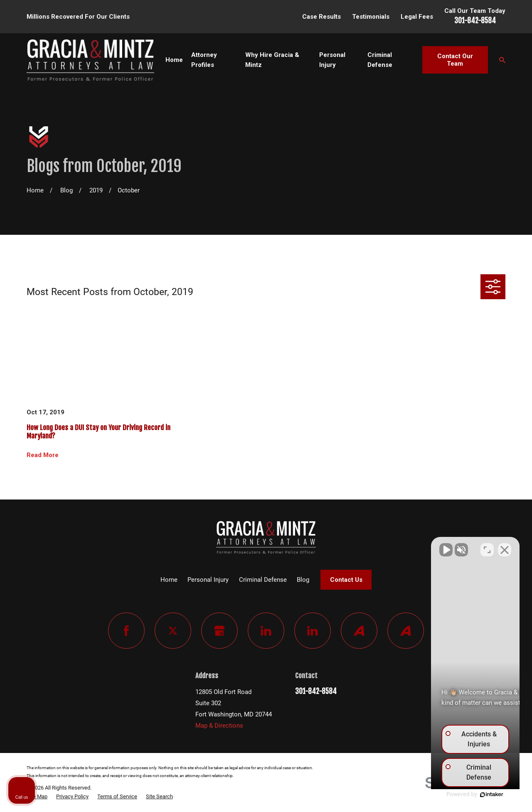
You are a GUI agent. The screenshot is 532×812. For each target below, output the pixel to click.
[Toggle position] (487, 546)
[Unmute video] (385, 546)
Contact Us (346, 580)
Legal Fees (417, 17)
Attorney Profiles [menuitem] (204, 60)
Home (169, 580)
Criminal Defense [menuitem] (380, 60)
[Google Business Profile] (219, 631)
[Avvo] (359, 631)
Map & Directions (219, 726)
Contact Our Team (455, 60)
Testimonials (371, 17)
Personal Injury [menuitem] (332, 60)
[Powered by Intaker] (461, 795)
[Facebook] (126, 631)
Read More (43, 455)
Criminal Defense (263, 580)
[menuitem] (37, 797)
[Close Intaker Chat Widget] (505, 546)
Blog (303, 580)
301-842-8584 (475, 21)
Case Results (321, 17)
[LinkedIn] (266, 631)
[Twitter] (173, 631)
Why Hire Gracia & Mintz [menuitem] (272, 60)
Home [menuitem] (174, 60)
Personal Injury (208, 580)
